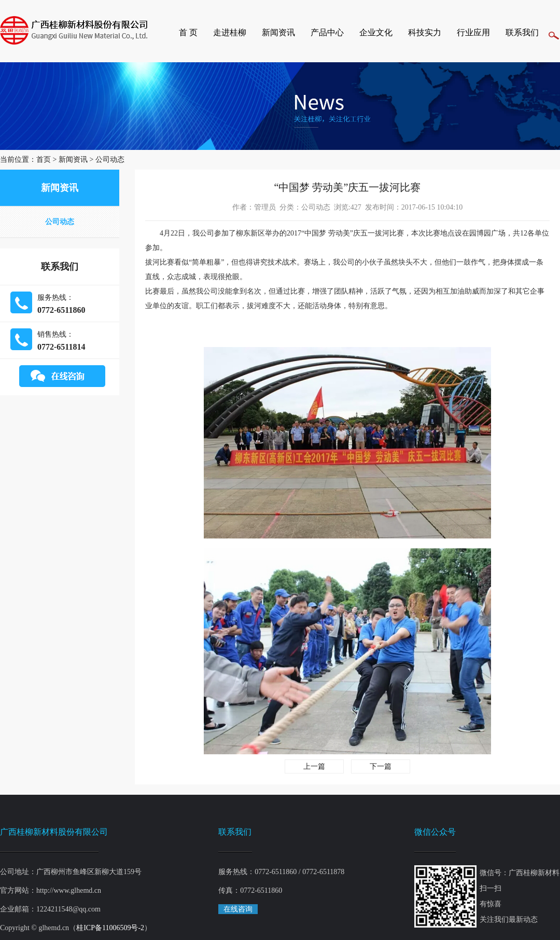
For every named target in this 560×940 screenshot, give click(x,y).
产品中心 (327, 32)
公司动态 (110, 160)
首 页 (188, 32)
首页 (44, 160)
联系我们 (522, 32)
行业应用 (473, 32)
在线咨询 (238, 909)
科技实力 (425, 32)
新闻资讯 (278, 32)
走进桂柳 (230, 32)
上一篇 (314, 766)
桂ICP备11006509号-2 (110, 928)
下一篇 (381, 766)
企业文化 (376, 32)
